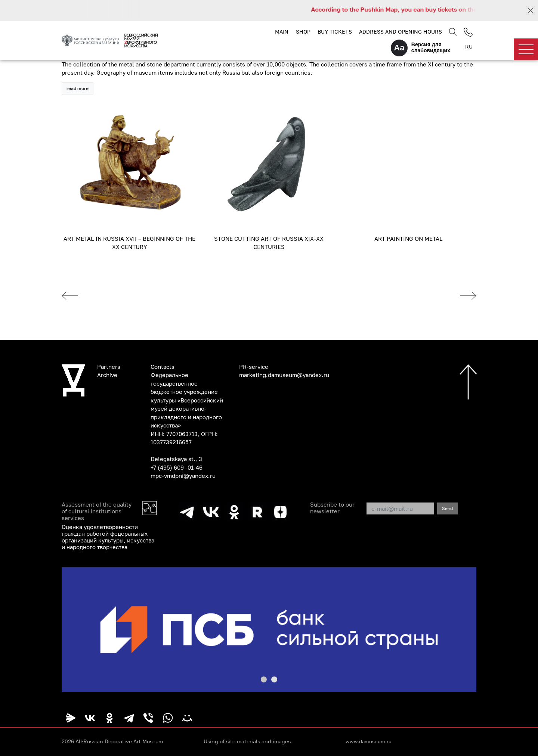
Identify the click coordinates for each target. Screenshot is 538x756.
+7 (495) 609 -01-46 (177, 467)
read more (78, 88)
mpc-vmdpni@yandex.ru (183, 476)
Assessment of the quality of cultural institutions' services (97, 511)
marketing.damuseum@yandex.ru (284, 375)
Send (447, 508)
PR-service (254, 367)
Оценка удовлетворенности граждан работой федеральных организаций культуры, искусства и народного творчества (108, 537)
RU (469, 46)
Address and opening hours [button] (401, 32)
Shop (303, 32)
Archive (107, 375)
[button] (264, 679)
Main (282, 32)
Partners (109, 367)
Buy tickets (335, 32)
